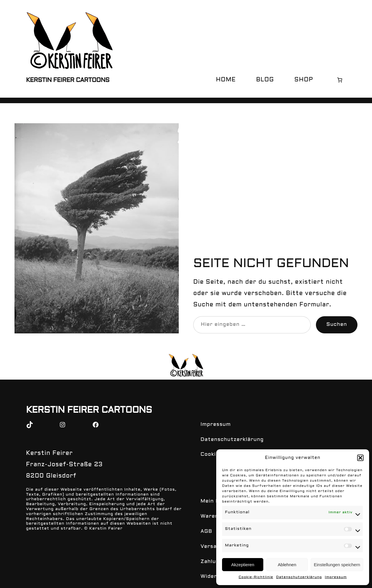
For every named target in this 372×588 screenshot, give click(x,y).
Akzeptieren (243, 565)
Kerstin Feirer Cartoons (67, 81)
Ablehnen (287, 565)
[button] (360, 463)
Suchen (338, 325)
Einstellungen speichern (337, 565)
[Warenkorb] (340, 80)
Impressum (331, 577)
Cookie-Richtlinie (260, 577)
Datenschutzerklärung (298, 577)
